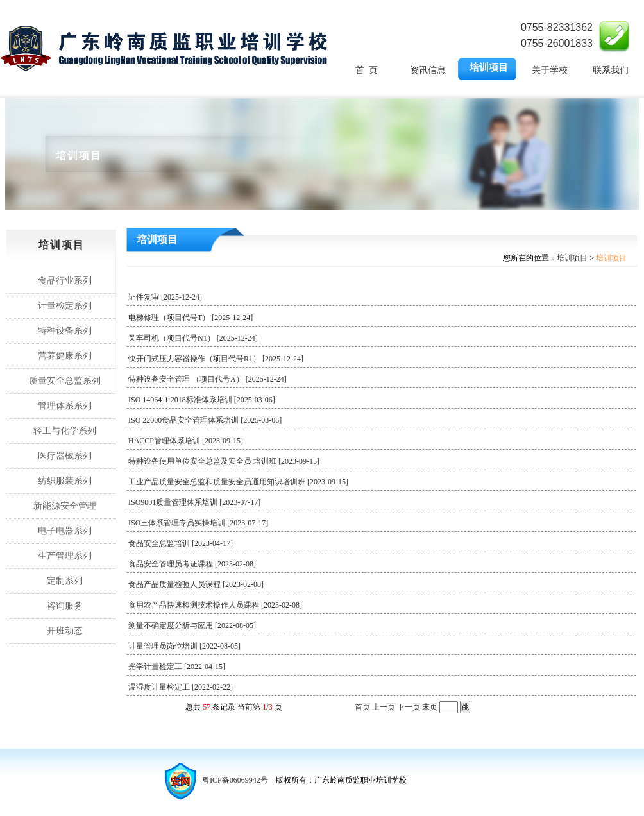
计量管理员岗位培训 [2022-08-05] (194, 646)
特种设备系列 (65, 331)
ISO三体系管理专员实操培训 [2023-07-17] (208, 523)
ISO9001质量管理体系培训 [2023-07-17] (204, 502)
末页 (430, 707)
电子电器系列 (65, 531)
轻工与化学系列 (65, 431)
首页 (362, 707)
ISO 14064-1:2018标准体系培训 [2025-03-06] (211, 400)
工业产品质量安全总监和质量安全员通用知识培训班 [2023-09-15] (248, 482)
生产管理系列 (65, 556)
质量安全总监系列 (65, 381)
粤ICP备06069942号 (235, 780)
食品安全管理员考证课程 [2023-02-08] (201, 564)
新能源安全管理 (65, 506)
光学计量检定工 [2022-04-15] (186, 667)
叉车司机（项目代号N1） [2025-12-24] (202, 338)
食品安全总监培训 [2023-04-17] (190, 543)
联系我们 (611, 70)
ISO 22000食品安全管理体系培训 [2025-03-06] (214, 420)
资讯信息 (428, 70)
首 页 (367, 70)
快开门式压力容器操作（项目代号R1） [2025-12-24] (225, 359)
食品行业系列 (65, 281)
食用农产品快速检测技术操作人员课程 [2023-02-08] (225, 605)
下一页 (409, 707)
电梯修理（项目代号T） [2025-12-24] (200, 318)
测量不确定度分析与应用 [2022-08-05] (201, 625)
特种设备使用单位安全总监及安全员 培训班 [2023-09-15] (233, 461)
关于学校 (550, 70)
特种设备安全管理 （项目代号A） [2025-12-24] (217, 379)
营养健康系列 (65, 356)
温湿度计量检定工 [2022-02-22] (190, 687)
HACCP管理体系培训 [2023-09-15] (195, 441)
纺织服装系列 (65, 481)
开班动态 (65, 631)
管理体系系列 (65, 406)
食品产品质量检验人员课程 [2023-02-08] (205, 584)
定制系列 (65, 581)
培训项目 (489, 67)
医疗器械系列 (65, 456)
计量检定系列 (65, 306)
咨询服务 (65, 606)
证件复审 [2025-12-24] (174, 297)
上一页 (384, 707)
